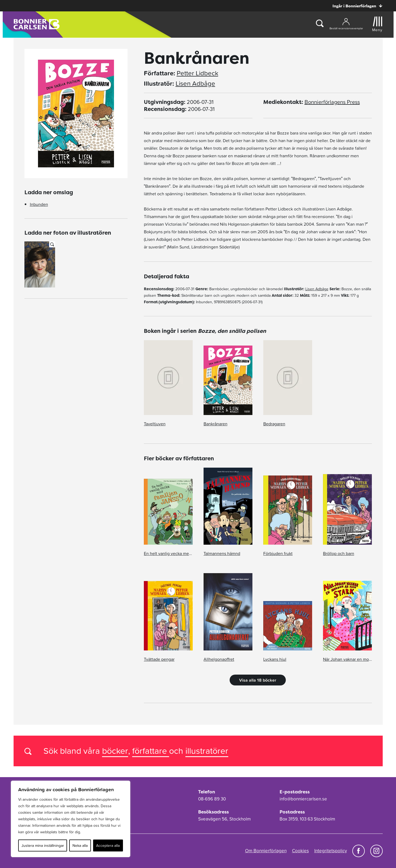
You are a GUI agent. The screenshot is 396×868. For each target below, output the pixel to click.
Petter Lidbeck (197, 73)
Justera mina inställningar (43, 845)
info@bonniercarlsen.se (303, 799)
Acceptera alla (108, 845)
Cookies (300, 851)
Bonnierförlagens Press (332, 102)
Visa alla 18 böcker (258, 680)
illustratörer (207, 751)
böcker (115, 751)
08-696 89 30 (212, 799)
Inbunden (39, 204)
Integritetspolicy (331, 851)
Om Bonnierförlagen (266, 851)
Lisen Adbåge (195, 84)
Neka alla (80, 845)
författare (151, 751)
